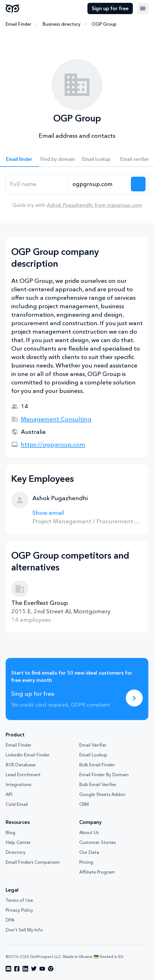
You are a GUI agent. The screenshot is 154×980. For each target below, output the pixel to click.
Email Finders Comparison (33, 862)
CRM (84, 804)
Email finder (19, 159)
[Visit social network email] (8, 969)
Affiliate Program (97, 872)
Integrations (18, 784)
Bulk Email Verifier (98, 784)
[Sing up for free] (134, 698)
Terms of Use (19, 900)
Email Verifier (93, 745)
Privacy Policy (19, 910)
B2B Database (21, 765)
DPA (10, 920)
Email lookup (96, 159)
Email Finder (18, 24)
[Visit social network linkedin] (25, 969)
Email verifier (135, 159)
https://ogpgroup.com (53, 444)
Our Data (89, 852)
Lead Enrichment (23, 775)
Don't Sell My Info (24, 930)
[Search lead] (138, 184)
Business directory (61, 24)
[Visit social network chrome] (51, 969)
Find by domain (58, 159)
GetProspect (13, 8)
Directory (16, 852)
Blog (10, 832)
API (9, 794)
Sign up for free (110, 8)
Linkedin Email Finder (28, 755)
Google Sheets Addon (102, 794)
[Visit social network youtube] (42, 969)
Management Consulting (56, 419)
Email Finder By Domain (104, 775)
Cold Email (17, 804)
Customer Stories (97, 842)
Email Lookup (93, 755)
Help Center (18, 842)
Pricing (86, 862)
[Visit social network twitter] (34, 969)
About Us (89, 832)
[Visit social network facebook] (17, 969)
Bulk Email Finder (97, 765)
